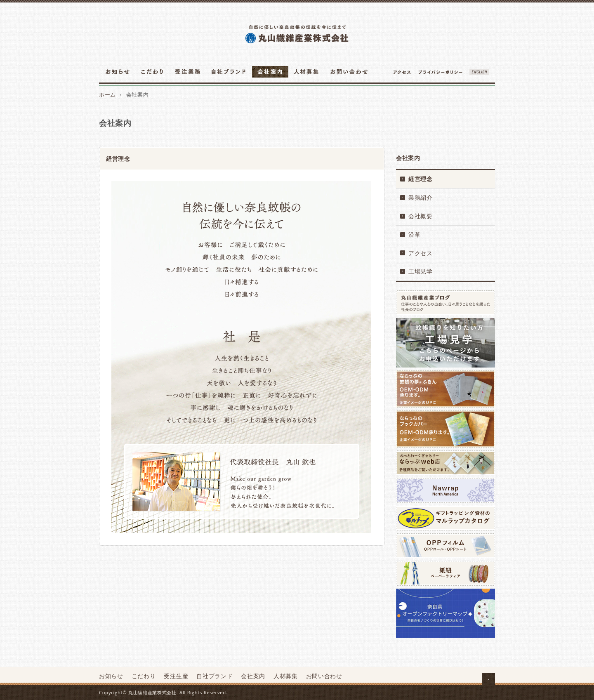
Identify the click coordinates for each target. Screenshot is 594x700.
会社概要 (421, 216)
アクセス (421, 253)
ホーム (107, 94)
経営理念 (421, 179)
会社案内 (253, 676)
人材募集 (286, 676)
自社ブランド (214, 676)
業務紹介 (421, 197)
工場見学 (421, 271)
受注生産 (176, 676)
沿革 (414, 235)
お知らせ (111, 676)
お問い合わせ (324, 676)
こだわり (144, 676)
